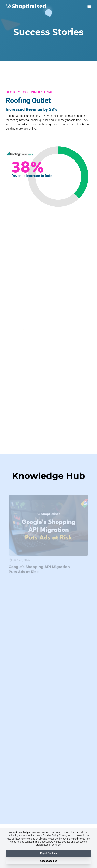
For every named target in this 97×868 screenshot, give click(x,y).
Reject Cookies (48, 853)
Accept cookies (48, 861)
